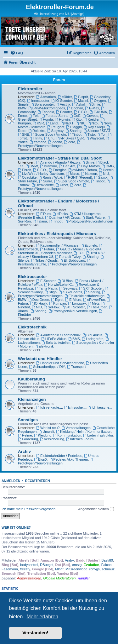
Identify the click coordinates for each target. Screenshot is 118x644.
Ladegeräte (93, 339)
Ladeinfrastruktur (98, 435)
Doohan (75, 108)
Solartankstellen (56, 343)
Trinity (35, 138)
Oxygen (98, 101)
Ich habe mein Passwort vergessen (28, 509)
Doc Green (39, 300)
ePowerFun (94, 300)
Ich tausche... (100, 407)
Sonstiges (28, 420)
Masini (81, 101)
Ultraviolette (43, 185)
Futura (47, 249)
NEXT (67, 123)
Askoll (79, 104)
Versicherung (52, 439)
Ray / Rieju (94, 127)
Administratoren (29, 578)
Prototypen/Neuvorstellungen (50, 144)
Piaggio (74, 127)
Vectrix (63, 104)
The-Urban (97, 307)
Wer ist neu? (48, 428)
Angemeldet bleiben (96, 509)
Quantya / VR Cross (62, 217)
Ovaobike (27, 177)
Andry (69, 560)
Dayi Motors (88, 166)
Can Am (67, 166)
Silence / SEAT (97, 131)
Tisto (89, 134)
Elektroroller (30, 89)
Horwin (62, 119)
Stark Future (93, 217)
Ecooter (64, 112)
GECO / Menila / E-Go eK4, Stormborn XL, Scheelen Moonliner (60, 251)
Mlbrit (59, 569)
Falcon (107, 565)
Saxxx (101, 177)
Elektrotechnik (32, 327)
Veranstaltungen (76, 428)
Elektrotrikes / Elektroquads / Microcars (57, 234)
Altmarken (46, 97)
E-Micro (73, 300)
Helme (25, 435)
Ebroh (25, 170)
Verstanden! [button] (35, 633)
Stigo (51, 292)
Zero (69, 142)
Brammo (48, 166)
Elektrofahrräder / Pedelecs (59, 456)
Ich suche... (75, 407)
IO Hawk (39, 303)
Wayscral (95, 138)
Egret (57, 300)
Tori (102, 134)
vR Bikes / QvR (70, 138)
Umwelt (46, 432)
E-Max (92, 108)
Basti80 (107, 560)
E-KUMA (98, 112)
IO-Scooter (62, 101)
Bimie (94, 104)
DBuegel (47, 565)
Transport (76, 367)
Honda (46, 119)
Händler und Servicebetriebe (60, 363)
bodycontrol (29, 565)
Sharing (73, 131)
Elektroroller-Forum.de (60, 7)
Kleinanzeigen (32, 399)
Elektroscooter (32, 277)
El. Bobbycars (72, 260)
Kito (77, 119)
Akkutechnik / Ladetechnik (58, 335)
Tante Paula (46, 288)
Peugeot (56, 127)
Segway (55, 131)
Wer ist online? (16, 527)
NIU (81, 123)
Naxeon (89, 174)
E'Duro (43, 214)
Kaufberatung (31, 379)
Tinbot (75, 134)
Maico (72, 174)
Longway (77, 303)
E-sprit (81, 97)
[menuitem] (17, 53)
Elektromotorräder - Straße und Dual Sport (60, 158)
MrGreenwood (76, 569)
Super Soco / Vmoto (49, 134)
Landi (52, 123)
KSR (38, 123)
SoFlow (52, 307)
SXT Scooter (91, 288)
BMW (32, 166)
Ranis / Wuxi (50, 177)
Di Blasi (65, 281)
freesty (25, 569)
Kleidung (43, 435)
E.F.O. (81, 112)
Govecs (90, 116)
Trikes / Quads (44, 260)
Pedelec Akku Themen (69, 459)
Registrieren (38, 481)
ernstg (77, 565)
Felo (34, 116)
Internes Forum (80, 439)
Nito (93, 123)
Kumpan (58, 303)
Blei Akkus (93, 335)
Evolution (91, 565)
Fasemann (10, 569)
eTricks (60, 214)
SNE (23, 134)
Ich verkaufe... (49, 407)
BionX (41, 459)
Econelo (46, 112)
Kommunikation (67, 435)
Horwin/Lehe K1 (58, 285)
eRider (65, 97)
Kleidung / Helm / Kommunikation (84, 432)
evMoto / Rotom (82, 170)
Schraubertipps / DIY (47, 367)
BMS (74, 339)
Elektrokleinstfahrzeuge (84, 296)
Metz (94, 303)
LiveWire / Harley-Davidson (41, 174)
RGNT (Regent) (78, 177)
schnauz (108, 569)
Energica (58, 170)
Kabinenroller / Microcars (57, 245)
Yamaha (38, 142)
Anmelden (11, 481)
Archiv (24, 451)
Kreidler (92, 119)
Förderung (28, 439)
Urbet (62, 185)
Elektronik (44, 346)
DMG (108, 166)
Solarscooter (42, 104)
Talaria (40, 221)
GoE (75, 116)
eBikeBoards (70, 292)
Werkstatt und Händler (40, 359)
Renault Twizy (68, 257)
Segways (68, 288)
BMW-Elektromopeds (47, 108)
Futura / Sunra (55, 116)
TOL (79, 253)
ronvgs (95, 569)
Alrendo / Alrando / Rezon (58, 162)
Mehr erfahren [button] (42, 617)
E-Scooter (46, 281)
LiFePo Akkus (54, 339)
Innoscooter (38, 101)
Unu (49, 138)
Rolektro (37, 131)
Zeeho (55, 142)
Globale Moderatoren (59, 578)
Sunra (46, 181)
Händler (84, 578)
